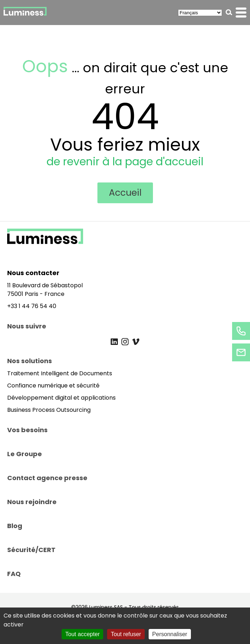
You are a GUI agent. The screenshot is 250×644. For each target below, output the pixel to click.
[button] (229, 12)
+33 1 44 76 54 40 (32, 306)
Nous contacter (33, 273)
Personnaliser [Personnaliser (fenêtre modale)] (170, 634)
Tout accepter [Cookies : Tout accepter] (82, 634)
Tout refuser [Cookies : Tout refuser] (126, 634)
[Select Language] (200, 13)
